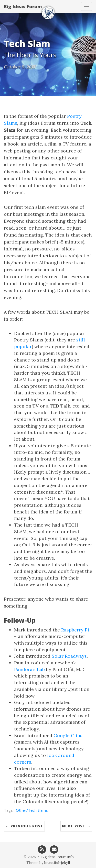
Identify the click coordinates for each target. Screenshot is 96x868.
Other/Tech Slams (32, 810)
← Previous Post (24, 826)
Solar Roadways (69, 656)
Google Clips (68, 735)
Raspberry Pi (75, 630)
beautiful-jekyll (57, 863)
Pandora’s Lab (29, 669)
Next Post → (76, 826)
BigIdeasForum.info (57, 857)
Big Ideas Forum (23, 6)
